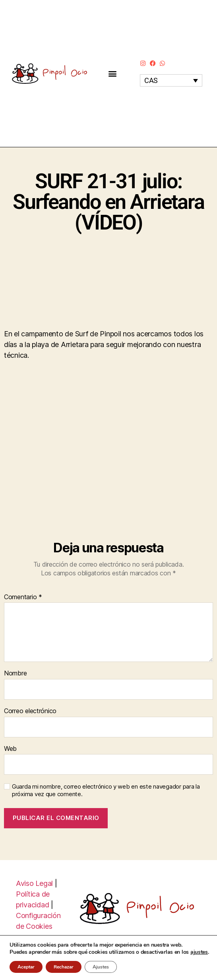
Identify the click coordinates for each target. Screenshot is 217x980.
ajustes (199, 952)
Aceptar (26, 967)
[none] (171, 80)
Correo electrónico (30, 711)
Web (10, 749)
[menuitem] (171, 80)
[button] (112, 74)
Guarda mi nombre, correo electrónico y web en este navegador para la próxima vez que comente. (106, 790)
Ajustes (101, 967)
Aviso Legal (34, 883)
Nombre (15, 673)
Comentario (23, 597)
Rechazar (64, 967)
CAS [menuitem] (151, 80)
